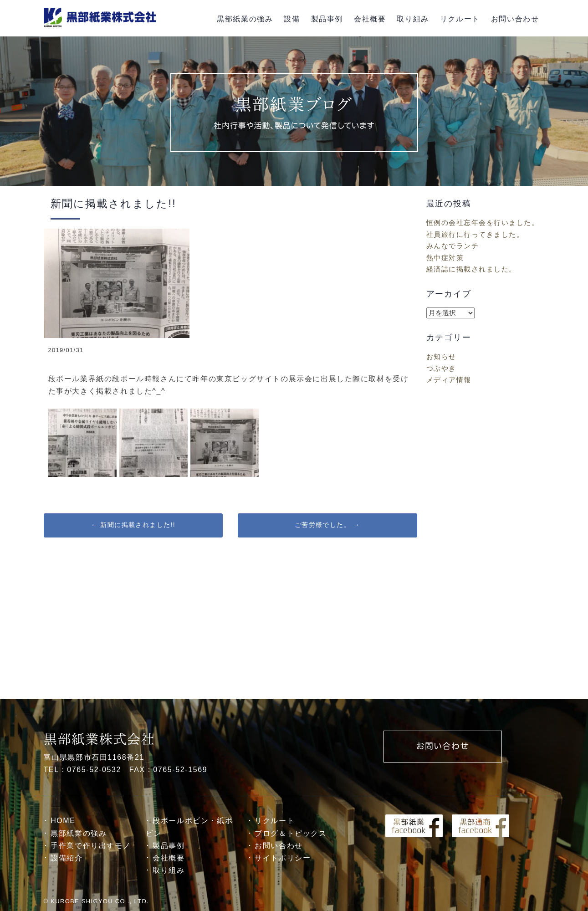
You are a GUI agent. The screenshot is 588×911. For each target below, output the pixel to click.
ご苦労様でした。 (327, 525)
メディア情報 (449, 380)
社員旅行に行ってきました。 (475, 234)
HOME (63, 821)
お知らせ (441, 356)
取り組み (413, 19)
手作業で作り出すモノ (91, 846)
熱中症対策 (445, 258)
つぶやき (441, 368)
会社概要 (370, 19)
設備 (292, 19)
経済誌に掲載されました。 (471, 269)
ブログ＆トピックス (291, 833)
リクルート (460, 19)
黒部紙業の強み (245, 19)
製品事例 (327, 19)
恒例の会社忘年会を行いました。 (483, 223)
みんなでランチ (453, 246)
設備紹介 (66, 858)
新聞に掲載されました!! (133, 525)
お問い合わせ (515, 19)
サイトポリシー (283, 858)
